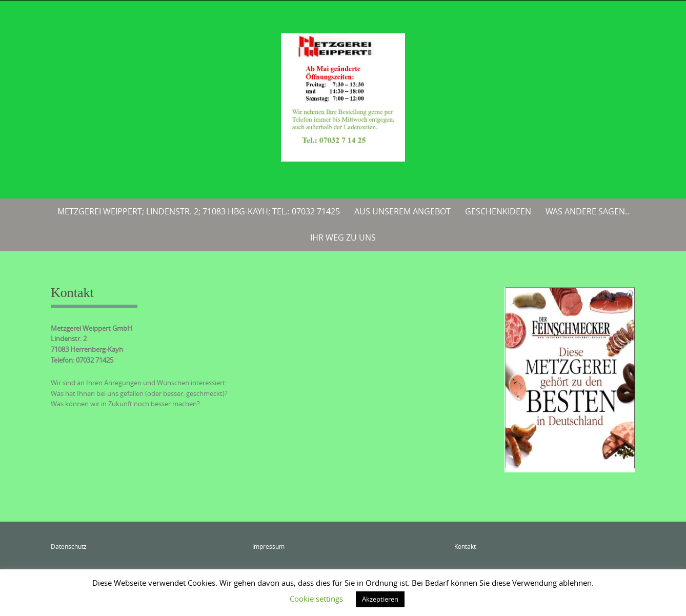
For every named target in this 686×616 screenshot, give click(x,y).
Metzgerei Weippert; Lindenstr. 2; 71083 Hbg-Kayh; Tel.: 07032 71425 (199, 211)
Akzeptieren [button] (380, 599)
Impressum (268, 546)
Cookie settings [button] (316, 599)
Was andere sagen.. (587, 211)
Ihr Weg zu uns (343, 237)
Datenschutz (69, 546)
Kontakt (465, 546)
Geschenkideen (498, 211)
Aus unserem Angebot (402, 211)
